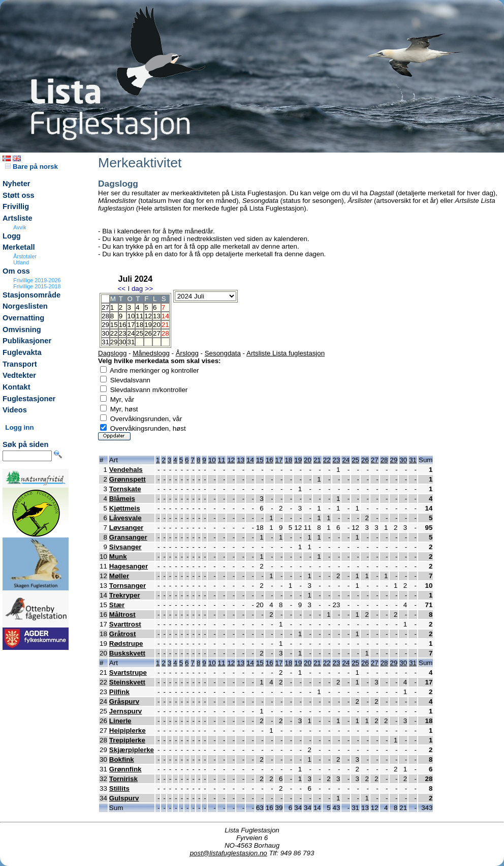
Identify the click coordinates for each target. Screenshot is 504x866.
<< (121, 289)
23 (123, 333)
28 (384, 460)
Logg (12, 236)
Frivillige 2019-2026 (37, 280)
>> (149, 289)
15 (114, 325)
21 (317, 460)
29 (114, 342)
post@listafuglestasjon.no (229, 853)
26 (148, 333)
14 (250, 460)
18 (139, 325)
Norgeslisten (25, 306)
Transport (20, 364)
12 (148, 316)
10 (131, 316)
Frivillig (16, 206)
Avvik (20, 227)
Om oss (16, 271)
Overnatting (23, 318)
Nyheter (17, 184)
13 (157, 316)
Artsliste (18, 218)
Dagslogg (112, 353)
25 (139, 333)
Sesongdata (223, 353)
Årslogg (187, 353)
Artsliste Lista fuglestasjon (286, 353)
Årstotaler (25, 256)
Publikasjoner (27, 341)
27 (157, 333)
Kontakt (17, 387)
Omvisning (22, 330)
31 (131, 342)
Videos (15, 410)
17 (131, 325)
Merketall (19, 247)
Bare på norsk (31, 167)
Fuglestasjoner (29, 399)
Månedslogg (151, 353)
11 (139, 316)
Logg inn (19, 427)
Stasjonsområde (31, 295)
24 (131, 333)
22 (114, 333)
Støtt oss (19, 195)
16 (123, 325)
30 (123, 342)
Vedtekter (19, 375)
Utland (21, 262)
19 (148, 325)
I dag (135, 289)
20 (157, 325)
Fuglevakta (22, 352)
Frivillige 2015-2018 (37, 286)
